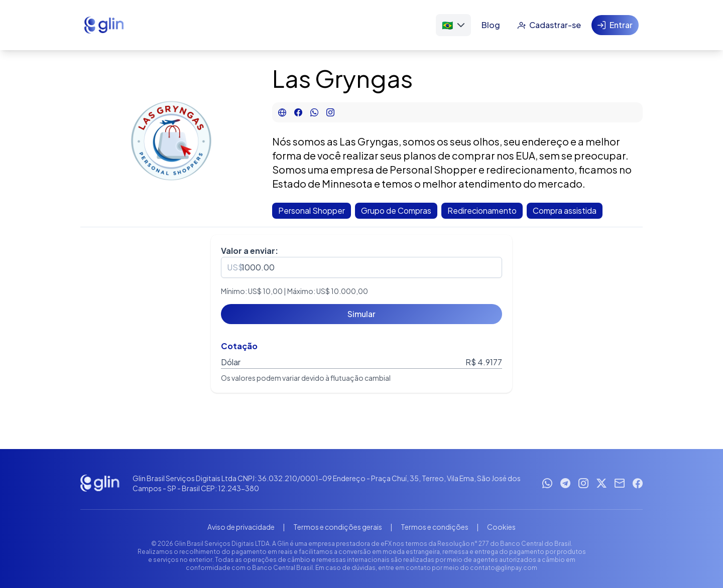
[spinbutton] (361, 267)
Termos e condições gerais (338, 527)
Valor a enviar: (250, 251)
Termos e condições (435, 527)
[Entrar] (615, 25)
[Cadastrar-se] (549, 25)
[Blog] (491, 25)
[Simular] (361, 314)
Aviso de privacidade (241, 527)
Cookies (501, 527)
